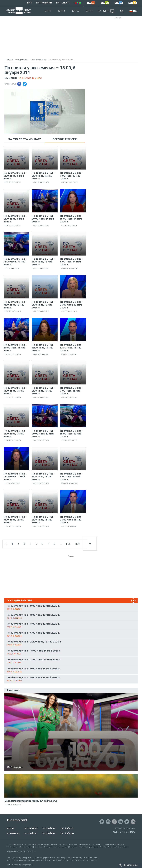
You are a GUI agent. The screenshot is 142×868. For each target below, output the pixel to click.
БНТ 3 (75, 11)
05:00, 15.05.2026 (14, 805)
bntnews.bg (13, 833)
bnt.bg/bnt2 (49, 833)
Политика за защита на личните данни (51, 858)
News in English (13, 851)
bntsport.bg (31, 828)
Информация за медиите (56, 847)
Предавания (21, 60)
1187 (77, 544)
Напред (122, 844)
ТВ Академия (12, 847)
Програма (73, 844)
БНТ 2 (62, 11)
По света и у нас (38, 60)
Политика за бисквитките (84, 858)
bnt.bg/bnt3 (67, 828)
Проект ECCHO (88, 860)
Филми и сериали (58, 844)
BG (135, 11)
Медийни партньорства (90, 847)
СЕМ (66, 860)
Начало (9, 60)
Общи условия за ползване (19, 858)
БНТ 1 (48, 11)
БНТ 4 (89, 11)
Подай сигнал (110, 844)
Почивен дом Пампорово (115, 847)
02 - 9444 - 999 (124, 832)
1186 (68, 544)
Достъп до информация (31, 847)
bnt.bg (10, 828)
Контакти (97, 844)
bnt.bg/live (30, 833)
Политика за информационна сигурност (26, 860)
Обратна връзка (54, 860)
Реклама (118, 18)
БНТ (30, 3)
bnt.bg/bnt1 (49, 828)
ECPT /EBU (74, 860)
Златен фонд (43, 844)
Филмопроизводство (24, 844)
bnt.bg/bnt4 (67, 833)
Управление (85, 844)
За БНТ (9, 844)
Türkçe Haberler (27, 851)
